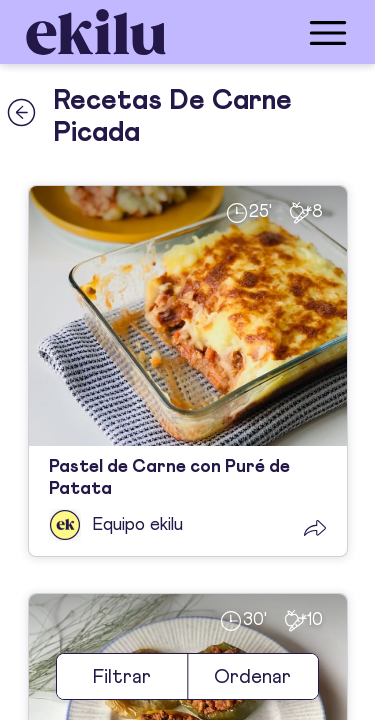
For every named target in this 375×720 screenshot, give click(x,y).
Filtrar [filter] (122, 677)
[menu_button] (267, 32)
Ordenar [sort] (252, 677)
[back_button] (21, 112)
